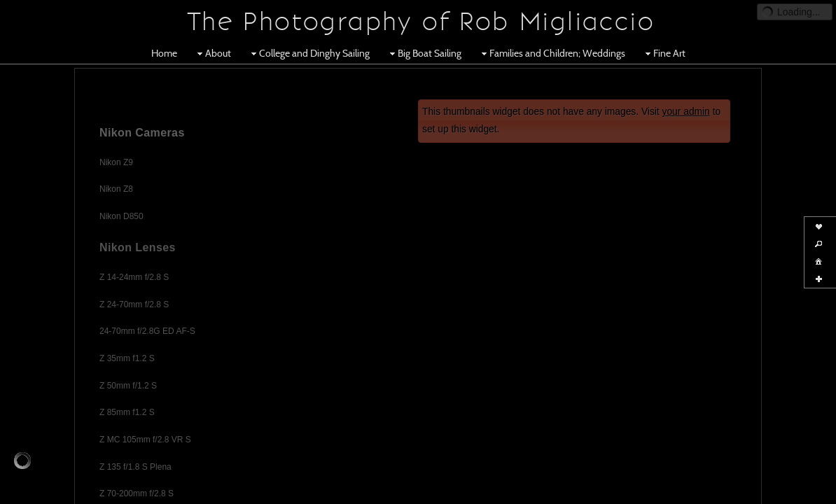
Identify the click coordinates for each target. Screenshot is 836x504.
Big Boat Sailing (424, 53)
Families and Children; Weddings (552, 53)
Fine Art (664, 53)
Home (164, 53)
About (213, 53)
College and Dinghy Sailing (309, 53)
